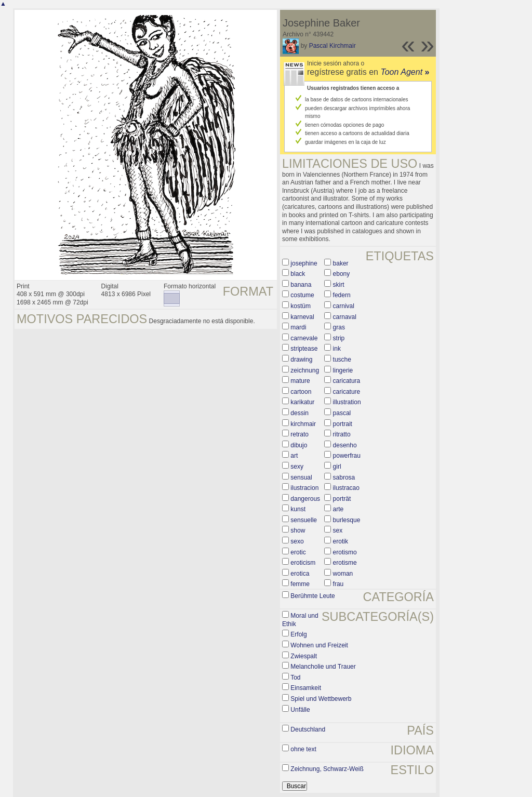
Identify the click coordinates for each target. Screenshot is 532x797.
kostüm (301, 306)
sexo (297, 541)
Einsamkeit (306, 688)
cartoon (301, 392)
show (298, 530)
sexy (297, 467)
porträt (342, 499)
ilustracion (304, 488)
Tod (295, 678)
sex (338, 530)
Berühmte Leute (312, 596)
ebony (342, 274)
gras (339, 327)
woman (343, 574)
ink (337, 349)
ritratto (342, 434)
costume (302, 295)
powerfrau (347, 456)
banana (301, 285)
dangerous (305, 499)
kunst (298, 509)
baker (341, 263)
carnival (344, 306)
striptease (304, 349)
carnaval (345, 317)
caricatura (347, 381)
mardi (298, 327)
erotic (298, 552)
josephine (304, 263)
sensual (301, 477)
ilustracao (346, 488)
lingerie (343, 370)
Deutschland (308, 729)
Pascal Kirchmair (332, 46)
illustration (347, 402)
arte (338, 509)
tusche (342, 360)
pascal (342, 413)
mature (300, 381)
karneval (302, 317)
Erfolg (298, 634)
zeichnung (305, 370)
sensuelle (304, 520)
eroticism (303, 563)
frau (338, 584)
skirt (339, 285)
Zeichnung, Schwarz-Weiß (327, 769)
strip (339, 338)
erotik (341, 541)
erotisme (345, 563)
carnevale (304, 338)
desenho (345, 445)
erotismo (345, 552)
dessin (300, 413)
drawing (301, 360)
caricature (347, 392)
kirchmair (303, 424)
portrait (343, 424)
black (298, 274)
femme (300, 584)
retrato (300, 434)
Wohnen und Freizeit (319, 645)
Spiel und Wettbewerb (321, 699)
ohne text (303, 749)
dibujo (299, 445)
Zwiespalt (304, 656)
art (294, 456)
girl (337, 467)
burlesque (347, 520)
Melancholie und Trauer (323, 667)
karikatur (302, 402)
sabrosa (344, 477)
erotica (300, 574)
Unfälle (300, 710)
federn (342, 295)
